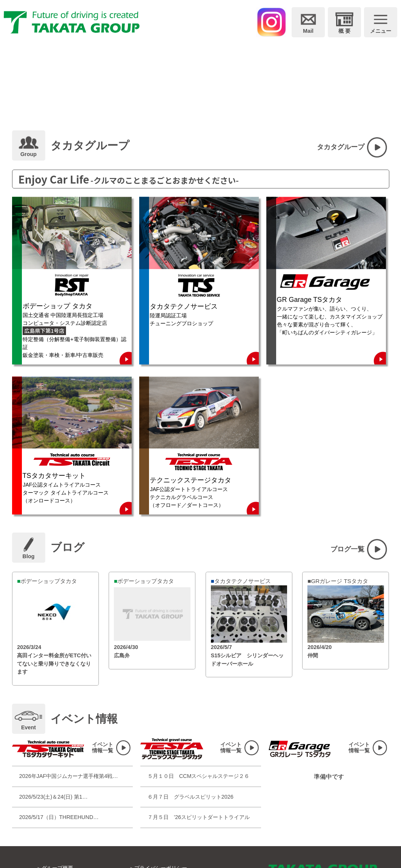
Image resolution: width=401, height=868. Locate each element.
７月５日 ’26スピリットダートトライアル (199, 817)
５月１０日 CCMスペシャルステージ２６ (199, 776)
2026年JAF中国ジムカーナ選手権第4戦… (69, 776)
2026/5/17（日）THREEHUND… (59, 817)
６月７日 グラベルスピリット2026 (191, 797)
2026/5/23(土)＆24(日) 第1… (54, 797)
